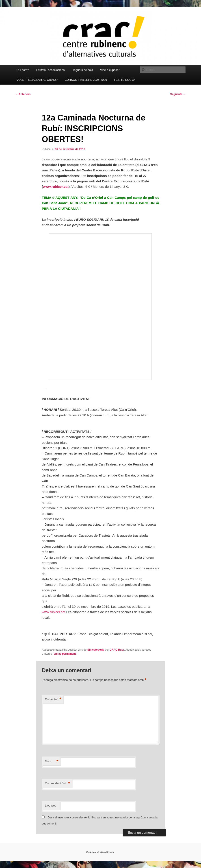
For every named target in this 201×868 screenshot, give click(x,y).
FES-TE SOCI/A (125, 80)
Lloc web (51, 806)
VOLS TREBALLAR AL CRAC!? (37, 80)
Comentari (53, 699)
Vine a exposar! (110, 70)
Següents (178, 94)
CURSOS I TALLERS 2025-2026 (86, 80)
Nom (52, 762)
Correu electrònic (57, 784)
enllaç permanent (65, 654)
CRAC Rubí (117, 650)
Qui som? (23, 70)
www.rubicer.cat (56, 187)
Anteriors (23, 94)
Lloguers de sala (82, 70)
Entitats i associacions (50, 70)
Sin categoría (96, 650)
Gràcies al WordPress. (100, 852)
